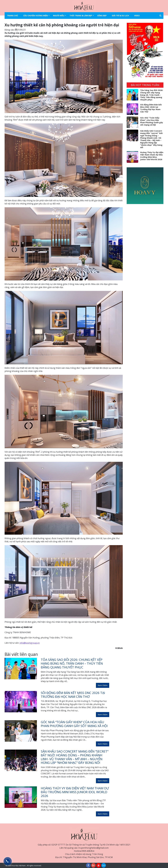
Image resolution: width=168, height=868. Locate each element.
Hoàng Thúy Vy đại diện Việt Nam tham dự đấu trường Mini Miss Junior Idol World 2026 (152, 156)
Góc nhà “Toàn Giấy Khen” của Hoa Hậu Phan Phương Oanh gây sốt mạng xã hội (152, 121)
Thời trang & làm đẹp (81, 16)
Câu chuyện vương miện (36, 16)
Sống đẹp (102, 16)
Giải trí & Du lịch (120, 16)
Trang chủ (12, 16)
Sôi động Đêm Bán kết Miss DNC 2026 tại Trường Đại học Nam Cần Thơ (151, 108)
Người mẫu (59, 16)
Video (137, 16)
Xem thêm (103, 685)
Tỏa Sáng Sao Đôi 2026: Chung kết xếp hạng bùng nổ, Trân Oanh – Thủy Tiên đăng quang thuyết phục (152, 95)
